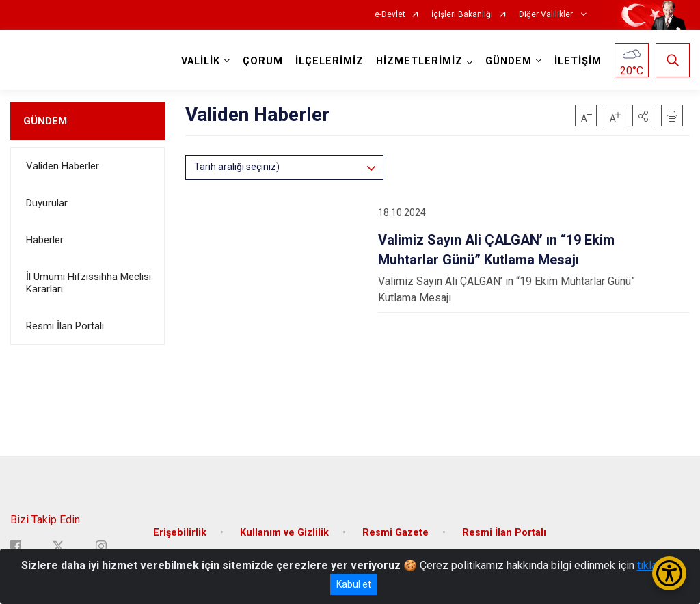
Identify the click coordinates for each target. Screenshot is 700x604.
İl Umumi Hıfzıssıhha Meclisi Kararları (89, 283)
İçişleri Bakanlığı (462, 15)
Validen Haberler (63, 166)
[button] (643, 115)
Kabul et (354, 584)
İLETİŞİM (578, 61)
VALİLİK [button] (201, 61)
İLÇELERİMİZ (329, 61)
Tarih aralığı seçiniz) (237, 167)
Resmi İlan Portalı (65, 326)
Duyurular (47, 203)
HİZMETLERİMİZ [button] (419, 61)
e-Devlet (390, 15)
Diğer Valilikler (547, 15)
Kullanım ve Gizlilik (284, 533)
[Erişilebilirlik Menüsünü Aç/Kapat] (669, 573)
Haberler (45, 240)
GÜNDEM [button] (509, 61)
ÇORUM (263, 61)
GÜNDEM (45, 121)
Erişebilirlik (180, 533)
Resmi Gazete (395, 533)
